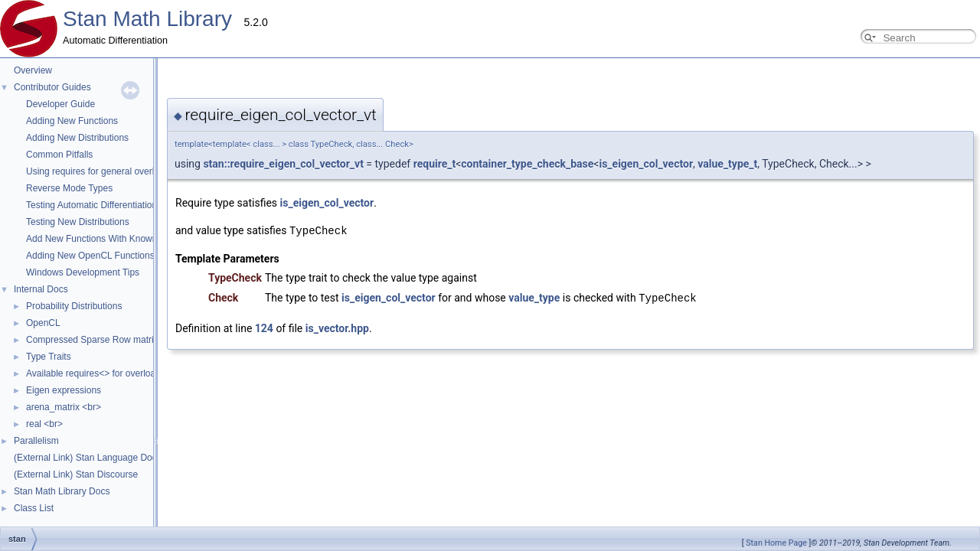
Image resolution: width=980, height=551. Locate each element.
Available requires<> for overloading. (101, 373)
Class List (34, 508)
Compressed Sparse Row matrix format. (108, 340)
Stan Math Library (147, 19)
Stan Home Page (776, 543)
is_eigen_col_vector (493, 164)
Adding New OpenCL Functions (90, 256)
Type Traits (49, 357)
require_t (282, 164)
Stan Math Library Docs (62, 491)
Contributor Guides (52, 87)
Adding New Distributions (77, 138)
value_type (381, 297)
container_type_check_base (374, 164)
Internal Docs (41, 289)
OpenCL (43, 323)
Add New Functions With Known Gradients (113, 239)
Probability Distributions (74, 306)
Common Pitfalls (59, 155)
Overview (33, 70)
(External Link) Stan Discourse (76, 474)
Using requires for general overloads (100, 171)
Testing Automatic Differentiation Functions (113, 205)
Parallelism (36, 441)
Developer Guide (60, 104)
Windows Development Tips (83, 272)
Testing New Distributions (78, 222)
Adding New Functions (72, 121)
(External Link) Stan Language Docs (88, 458)
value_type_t (574, 164)
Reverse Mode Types (69, 188)
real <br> (44, 424)
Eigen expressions (64, 390)
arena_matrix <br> (64, 407)
